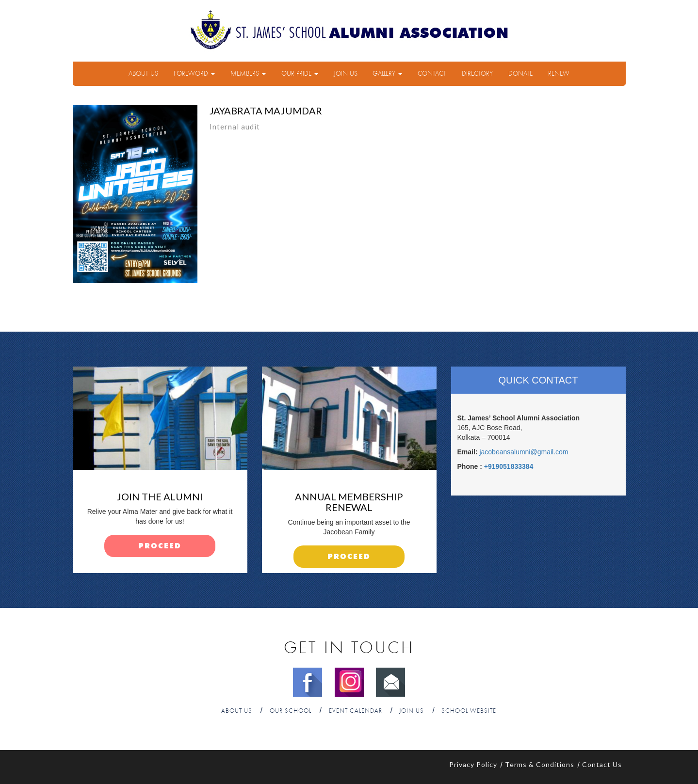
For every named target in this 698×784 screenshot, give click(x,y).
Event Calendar (356, 711)
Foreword (194, 74)
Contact (432, 74)
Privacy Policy (473, 764)
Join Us (346, 74)
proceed (160, 546)
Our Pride (300, 74)
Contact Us (602, 764)
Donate (520, 74)
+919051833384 (509, 466)
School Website (469, 711)
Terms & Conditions (540, 764)
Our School (291, 711)
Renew (559, 74)
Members (248, 74)
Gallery (387, 74)
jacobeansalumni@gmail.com (524, 452)
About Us (143, 74)
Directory (477, 74)
